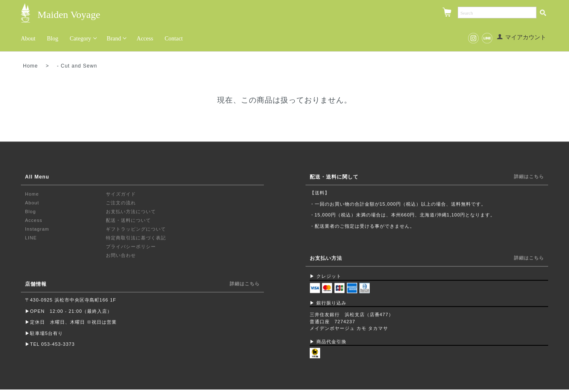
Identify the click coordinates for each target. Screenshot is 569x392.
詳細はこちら (245, 284)
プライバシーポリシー (131, 247)
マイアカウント (521, 37)
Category (80, 39)
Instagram (37, 229)
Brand (114, 39)
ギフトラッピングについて (136, 229)
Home (30, 66)
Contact (174, 39)
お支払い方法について (131, 212)
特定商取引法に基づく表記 (136, 238)
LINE (31, 238)
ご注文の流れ (121, 203)
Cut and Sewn (79, 66)
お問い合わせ (121, 256)
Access (145, 39)
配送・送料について (128, 221)
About (28, 39)
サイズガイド (121, 194)
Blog (53, 39)
